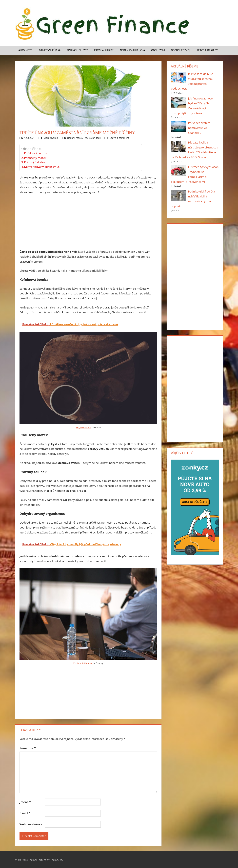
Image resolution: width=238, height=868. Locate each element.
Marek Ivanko (51, 138)
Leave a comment (119, 138)
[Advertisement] (88, 222)
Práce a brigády (207, 50)
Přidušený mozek (35, 158)
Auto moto (25, 50)
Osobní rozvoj (181, 50)
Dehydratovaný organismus (42, 167)
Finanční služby (77, 50)
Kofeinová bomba (35, 153)
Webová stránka (31, 824)
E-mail (25, 813)
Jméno (25, 802)
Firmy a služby (104, 50)
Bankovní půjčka (50, 50)
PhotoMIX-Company (84, 663)
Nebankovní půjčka (132, 50)
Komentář (28, 748)
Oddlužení (158, 50)
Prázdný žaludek (35, 162)
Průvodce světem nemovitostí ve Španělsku (199, 128)
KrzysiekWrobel (83, 428)
